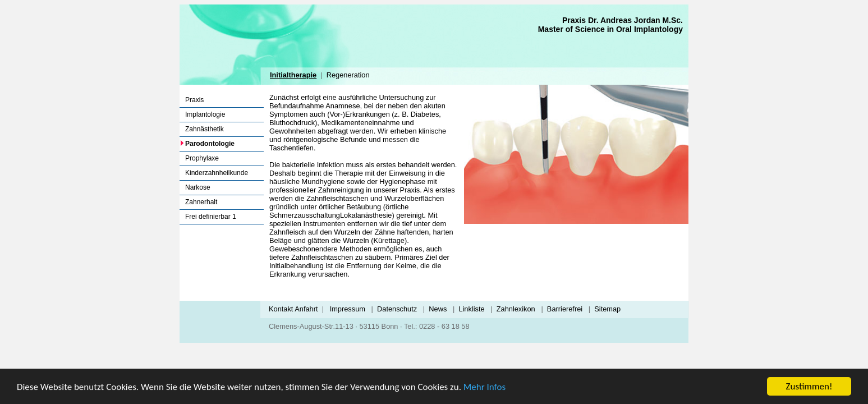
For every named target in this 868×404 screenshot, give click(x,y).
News (438, 309)
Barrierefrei (565, 309)
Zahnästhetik (205, 129)
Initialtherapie (293, 75)
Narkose (198, 187)
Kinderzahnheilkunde (217, 173)
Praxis (194, 100)
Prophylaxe (202, 158)
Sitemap (607, 309)
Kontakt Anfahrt (293, 309)
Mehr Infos (484, 387)
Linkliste (471, 309)
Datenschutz (397, 309)
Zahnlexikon (516, 309)
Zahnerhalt (201, 202)
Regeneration (348, 75)
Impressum (348, 309)
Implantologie (205, 114)
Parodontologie (210, 144)
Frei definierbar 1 (211, 217)
